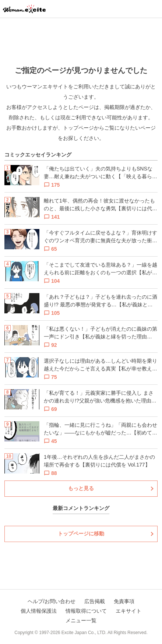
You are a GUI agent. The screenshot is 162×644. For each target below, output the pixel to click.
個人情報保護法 (39, 611)
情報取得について (86, 611)
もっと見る (81, 488)
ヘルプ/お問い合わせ (52, 601)
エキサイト (128, 611)
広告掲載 (95, 601)
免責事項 (124, 601)
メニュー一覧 (81, 620)
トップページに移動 (81, 534)
